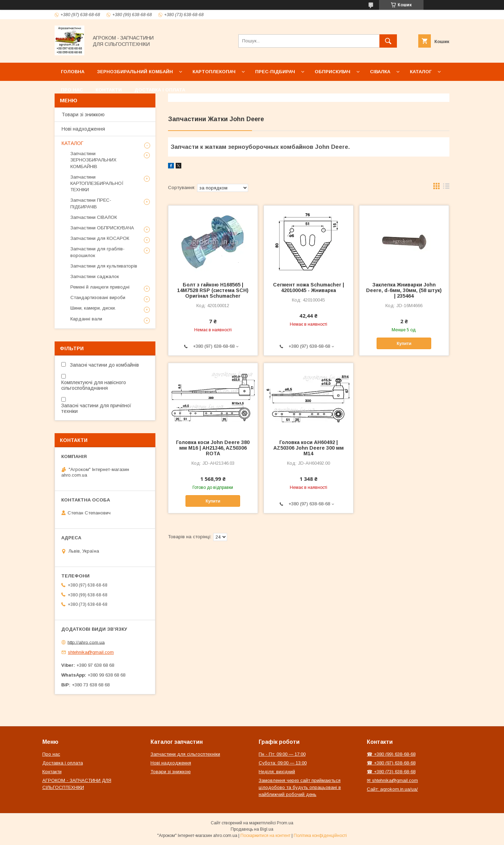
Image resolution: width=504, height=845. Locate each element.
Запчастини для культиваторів (104, 266)
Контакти (109, 90)
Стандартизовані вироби (98, 297)
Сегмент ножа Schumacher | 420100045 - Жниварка (309, 288)
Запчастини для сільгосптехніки (185, 754)
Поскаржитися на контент (265, 836)
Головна (73, 72)
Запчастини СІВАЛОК (94, 217)
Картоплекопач (214, 72)
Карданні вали (86, 319)
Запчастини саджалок (95, 276)
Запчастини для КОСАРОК (100, 238)
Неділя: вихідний (277, 772)
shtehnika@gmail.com (91, 652)
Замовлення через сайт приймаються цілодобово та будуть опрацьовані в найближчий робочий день (300, 787)
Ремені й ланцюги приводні (100, 287)
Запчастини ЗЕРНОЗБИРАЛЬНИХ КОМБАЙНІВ (93, 160)
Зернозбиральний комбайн (135, 72)
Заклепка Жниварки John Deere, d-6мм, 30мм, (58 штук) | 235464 (404, 290)
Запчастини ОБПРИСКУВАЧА (102, 228)
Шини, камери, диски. (93, 308)
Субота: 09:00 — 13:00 (283, 763)
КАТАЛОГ (72, 143)
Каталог (421, 72)
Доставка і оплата (160, 90)
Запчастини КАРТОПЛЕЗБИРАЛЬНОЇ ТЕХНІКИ (97, 183)
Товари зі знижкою (83, 115)
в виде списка (446, 188)
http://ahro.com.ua (86, 642)
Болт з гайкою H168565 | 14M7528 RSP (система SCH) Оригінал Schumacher (213, 290)
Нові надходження (83, 129)
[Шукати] (388, 41)
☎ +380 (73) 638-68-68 (391, 772)
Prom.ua (285, 823)
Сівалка (380, 72)
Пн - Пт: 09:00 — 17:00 (282, 754)
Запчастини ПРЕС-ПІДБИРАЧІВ (91, 203)
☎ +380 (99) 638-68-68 (391, 754)
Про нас (72, 90)
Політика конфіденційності (320, 836)
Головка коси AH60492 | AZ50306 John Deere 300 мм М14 (309, 448)
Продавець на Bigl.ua (252, 829)
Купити (404, 344)
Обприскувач (332, 72)
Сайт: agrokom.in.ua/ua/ (392, 789)
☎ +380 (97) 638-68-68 (391, 763)
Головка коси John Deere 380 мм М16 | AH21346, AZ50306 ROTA (213, 448)
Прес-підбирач (275, 72)
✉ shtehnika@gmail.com (392, 780)
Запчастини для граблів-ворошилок (97, 252)
